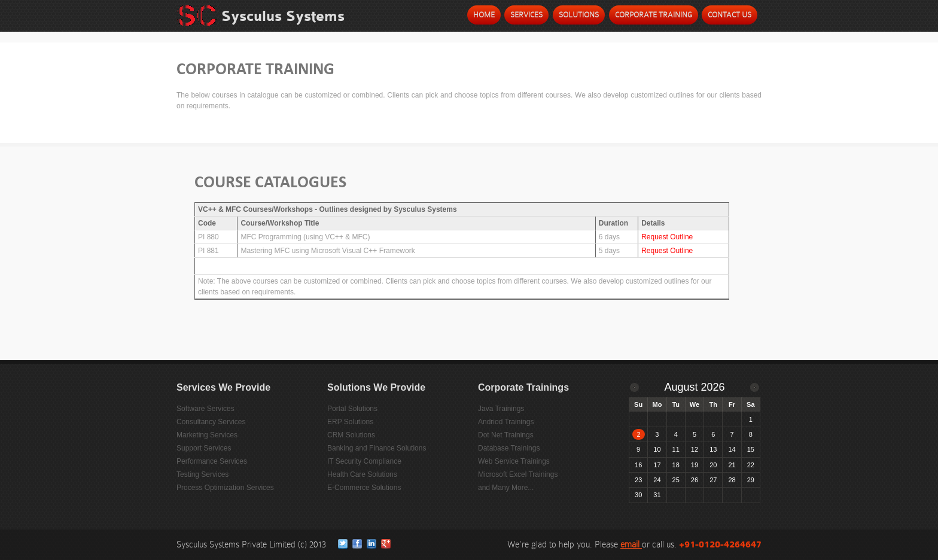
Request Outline (667, 237)
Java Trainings (501, 409)
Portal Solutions (352, 409)
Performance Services (212, 461)
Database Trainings (509, 448)
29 (751, 480)
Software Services (205, 409)
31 (657, 495)
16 (638, 465)
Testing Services (202, 474)
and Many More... (506, 488)
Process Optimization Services (225, 488)
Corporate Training (654, 15)
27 (713, 480)
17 (657, 465)
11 (676, 449)
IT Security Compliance (364, 461)
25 (676, 480)
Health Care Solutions (362, 474)
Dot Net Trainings (506, 435)
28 (732, 480)
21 (732, 465)
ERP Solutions (350, 422)
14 (732, 449)
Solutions (579, 15)
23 (638, 480)
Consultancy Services (211, 422)
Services (526, 15)
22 (751, 465)
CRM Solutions (351, 435)
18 (676, 465)
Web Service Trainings (514, 461)
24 (657, 480)
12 (695, 449)
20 (713, 465)
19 (695, 465)
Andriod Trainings (506, 422)
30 (638, 495)
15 (751, 449)
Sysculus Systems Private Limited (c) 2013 (252, 544)
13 (713, 449)
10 (657, 449)
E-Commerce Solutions (364, 488)
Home (484, 15)
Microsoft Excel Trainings (518, 474)
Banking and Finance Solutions (377, 448)
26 (695, 480)
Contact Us (730, 15)
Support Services (204, 448)
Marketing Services (207, 435)
